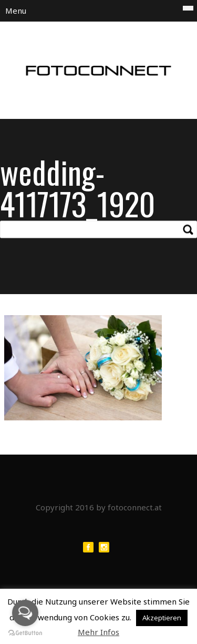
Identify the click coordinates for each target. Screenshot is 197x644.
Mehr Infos (98, 632)
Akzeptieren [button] (162, 618)
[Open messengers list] (25, 613)
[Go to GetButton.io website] (25, 633)
